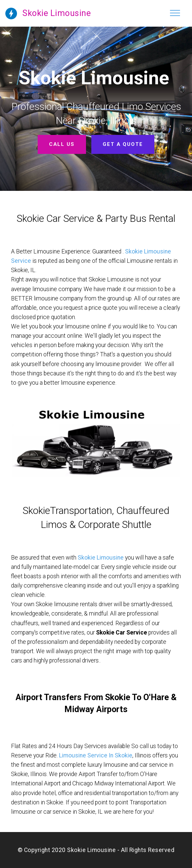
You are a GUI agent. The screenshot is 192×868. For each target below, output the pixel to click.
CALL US (62, 144)
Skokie (87, 558)
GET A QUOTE (123, 144)
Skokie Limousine (56, 13)
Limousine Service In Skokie (96, 755)
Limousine (110, 558)
